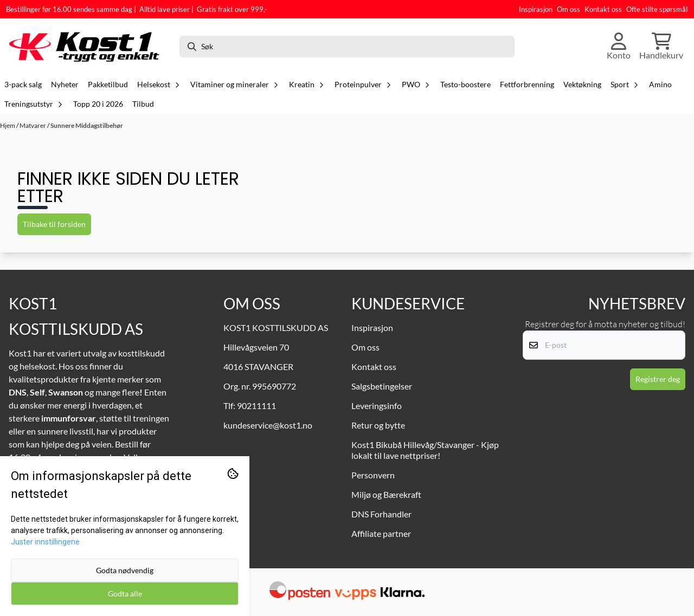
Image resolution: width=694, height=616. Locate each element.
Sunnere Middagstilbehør (87, 125)
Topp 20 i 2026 (98, 104)
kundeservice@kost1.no (268, 425)
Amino (660, 85)
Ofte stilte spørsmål (657, 9)
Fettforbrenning (527, 85)
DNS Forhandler (381, 514)
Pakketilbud (108, 85)
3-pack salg (23, 85)
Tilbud (143, 104)
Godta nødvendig (125, 570)
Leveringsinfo (377, 406)
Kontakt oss (603, 9)
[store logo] (88, 47)
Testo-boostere (465, 85)
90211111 (256, 406)
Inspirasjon (536, 9)
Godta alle (125, 594)
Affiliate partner (381, 533)
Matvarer (33, 125)
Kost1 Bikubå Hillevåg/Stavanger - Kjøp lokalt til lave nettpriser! (425, 450)
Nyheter (65, 85)
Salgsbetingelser (382, 386)
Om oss (568, 9)
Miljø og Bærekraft (386, 494)
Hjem (8, 125)
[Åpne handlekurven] (661, 47)
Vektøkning (582, 85)
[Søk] (347, 47)
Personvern (373, 475)
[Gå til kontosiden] (619, 47)
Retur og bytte (378, 425)
